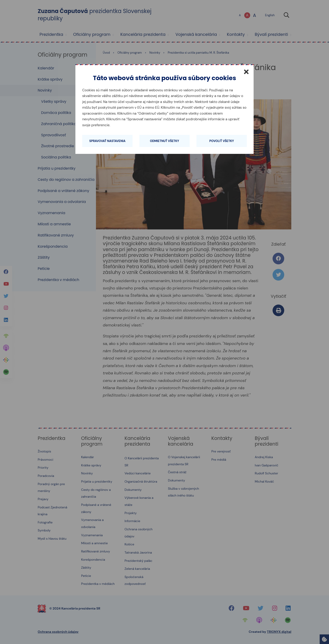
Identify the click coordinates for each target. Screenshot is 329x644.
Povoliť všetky (222, 141)
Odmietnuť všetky (164, 141)
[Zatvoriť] (246, 72)
